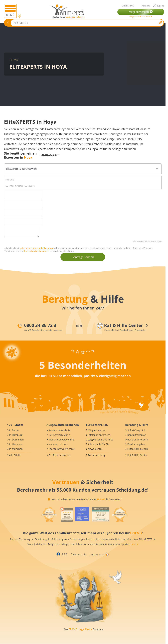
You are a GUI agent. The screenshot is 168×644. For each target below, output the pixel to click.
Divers (30, 186)
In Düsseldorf (17, 440)
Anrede (10, 180)
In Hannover (16, 444)
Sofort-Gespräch (136, 430)
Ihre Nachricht (49, 155)
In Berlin (14, 430)
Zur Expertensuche (59, 455)
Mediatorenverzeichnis (61, 440)
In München (16, 449)
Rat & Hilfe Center (137, 455)
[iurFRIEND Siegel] (49, 515)
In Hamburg (16, 435)
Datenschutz (78, 554)
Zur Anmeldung (97, 455)
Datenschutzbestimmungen (36, 251)
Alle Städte (15, 455)
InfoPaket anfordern (99, 435)
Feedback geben (136, 444)
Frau (10, 186)
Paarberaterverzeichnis (62, 449)
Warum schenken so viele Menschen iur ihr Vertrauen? (85, 499)
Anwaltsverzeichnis (59, 430)
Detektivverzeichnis (59, 435)
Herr (19, 186)
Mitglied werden (97, 430)
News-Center (95, 449)
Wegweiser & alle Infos (141, 17)
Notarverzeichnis (58, 444)
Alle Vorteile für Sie (99, 444)
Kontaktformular (137, 435)
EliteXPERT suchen (138, 449)
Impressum (97, 554)
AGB (64, 554)
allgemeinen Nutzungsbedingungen (37, 248)
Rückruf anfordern (138, 440)
